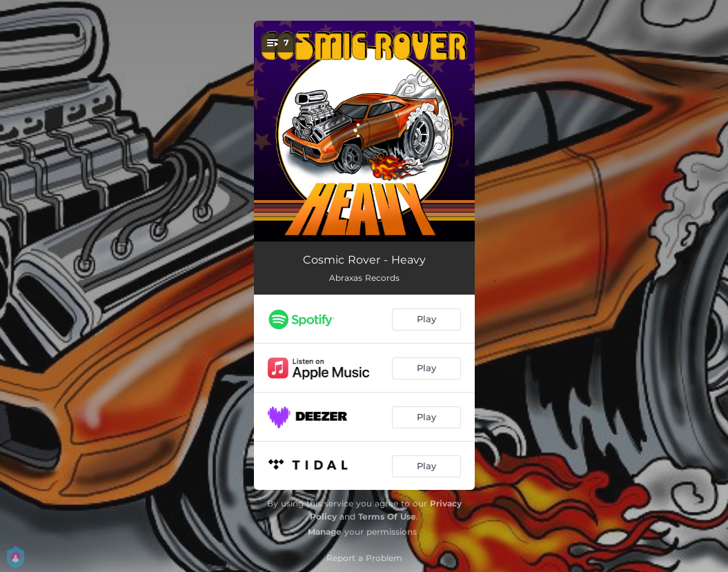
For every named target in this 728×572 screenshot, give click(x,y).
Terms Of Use (387, 516)
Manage (325, 532)
